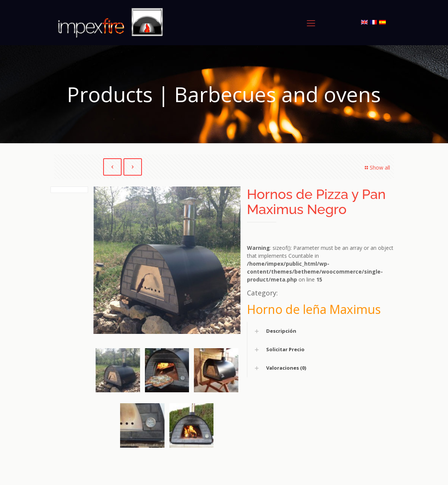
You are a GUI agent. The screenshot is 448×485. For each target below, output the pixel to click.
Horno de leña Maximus (314, 310)
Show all (376, 168)
